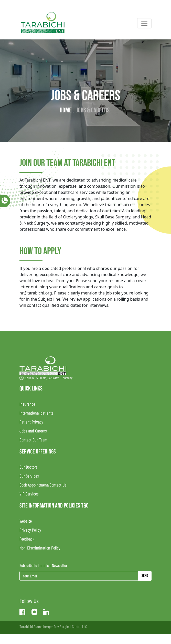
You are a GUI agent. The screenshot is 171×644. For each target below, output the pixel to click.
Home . (67, 110)
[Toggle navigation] (144, 23)
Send (145, 576)
